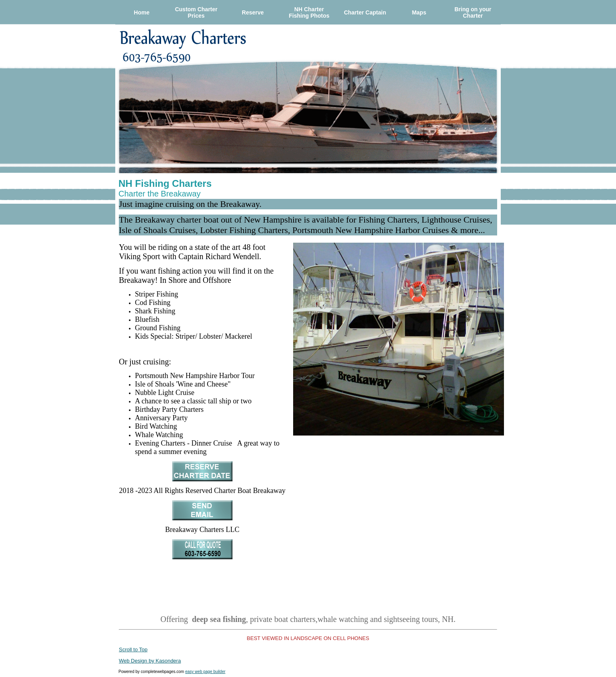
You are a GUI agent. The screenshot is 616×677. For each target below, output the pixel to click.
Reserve (253, 12)
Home (142, 12)
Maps (419, 12)
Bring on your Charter (473, 12)
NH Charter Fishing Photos (309, 12)
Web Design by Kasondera (150, 661)
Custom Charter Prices (196, 12)
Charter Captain (365, 12)
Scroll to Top (133, 649)
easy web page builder (205, 672)
